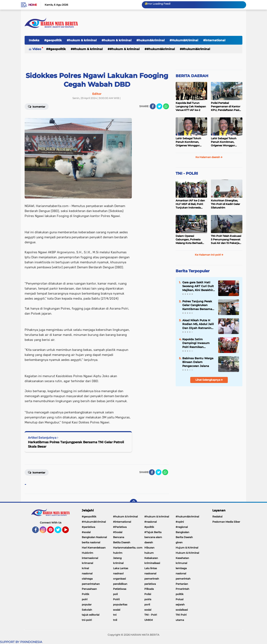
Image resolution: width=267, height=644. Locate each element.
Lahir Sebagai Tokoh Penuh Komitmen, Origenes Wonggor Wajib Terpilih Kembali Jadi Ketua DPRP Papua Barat (191, 142)
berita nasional (91, 542)
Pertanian (182, 584)
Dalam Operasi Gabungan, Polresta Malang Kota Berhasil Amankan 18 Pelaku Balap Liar (189, 240)
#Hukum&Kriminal (184, 40)
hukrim (118, 553)
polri (85, 599)
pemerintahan (91, 584)
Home (33, 5)
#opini (180, 522)
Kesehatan (182, 558)
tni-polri (87, 620)
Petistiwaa (120, 589)
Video (37, 49)
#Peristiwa (120, 527)
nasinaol (118, 573)
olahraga (87, 579)
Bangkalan (182, 532)
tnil (115, 620)
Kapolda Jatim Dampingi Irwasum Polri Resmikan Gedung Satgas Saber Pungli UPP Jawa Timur (198, 343)
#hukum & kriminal (82, 40)
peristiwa (150, 584)
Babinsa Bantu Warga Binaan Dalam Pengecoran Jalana (198, 362)
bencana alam (153, 537)
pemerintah (183, 579)
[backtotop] (133, 503)
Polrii (116, 599)
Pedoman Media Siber (226, 522)
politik (180, 594)
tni (115, 615)
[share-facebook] (153, 106)
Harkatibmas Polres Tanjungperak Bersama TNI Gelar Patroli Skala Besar (76, 444)
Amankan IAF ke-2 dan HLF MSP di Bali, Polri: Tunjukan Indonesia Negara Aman (190, 204)
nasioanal (150, 573)
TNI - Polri (151, 615)
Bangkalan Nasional (94, 537)
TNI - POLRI (187, 173)
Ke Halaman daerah (209, 157)
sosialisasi (182, 610)
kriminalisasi (152, 563)
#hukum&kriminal (151, 40)
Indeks (34, 40)
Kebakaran (151, 558)
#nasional (151, 522)
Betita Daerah (122, 542)
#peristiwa (88, 527)
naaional (87, 573)
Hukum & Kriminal (187, 553)
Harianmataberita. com (128, 548)
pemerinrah (152, 579)
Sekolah (87, 610)
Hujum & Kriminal (187, 548)
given (179, 542)
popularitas (120, 604)
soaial (117, 610)
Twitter (60, 532)
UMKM (149, 620)
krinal (85, 568)
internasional (90, 558)
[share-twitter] (159, 106)
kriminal (118, 563)
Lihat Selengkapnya (209, 380)
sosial (148, 610)
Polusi (179, 599)
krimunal (181, 563)
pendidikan (120, 584)
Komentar (37, 106)
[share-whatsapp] (166, 106)
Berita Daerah (184, 537)
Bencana (119, 537)
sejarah (180, 604)
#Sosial (118, 532)
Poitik (86, 594)
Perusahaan (89, 589)
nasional (181, 573)
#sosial (86, 532)
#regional (182, 527)
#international (214, 40)
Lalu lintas (151, 568)
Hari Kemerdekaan (94, 548)
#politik (149, 527)
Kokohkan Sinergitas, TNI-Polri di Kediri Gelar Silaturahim (225, 204)
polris (148, 599)
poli (115, 594)
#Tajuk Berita (153, 532)
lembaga (181, 568)
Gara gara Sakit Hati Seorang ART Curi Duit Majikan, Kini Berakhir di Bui (198, 286)
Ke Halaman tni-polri (209, 255)
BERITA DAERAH (192, 76)
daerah (149, 542)
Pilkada (149, 589)
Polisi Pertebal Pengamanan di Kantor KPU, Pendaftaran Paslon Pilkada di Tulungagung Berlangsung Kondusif (227, 107)
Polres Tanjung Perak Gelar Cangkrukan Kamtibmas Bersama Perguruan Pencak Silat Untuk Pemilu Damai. (197, 305)
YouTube (68, 532)
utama (180, 620)
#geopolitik (53, 40)
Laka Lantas (121, 568)
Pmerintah (182, 589)
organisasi (119, 579)
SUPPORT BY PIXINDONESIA (21, 642)
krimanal (87, 563)
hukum (149, 553)
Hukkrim (88, 553)
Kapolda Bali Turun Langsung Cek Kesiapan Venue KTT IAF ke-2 (191, 106)
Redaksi (217, 517)
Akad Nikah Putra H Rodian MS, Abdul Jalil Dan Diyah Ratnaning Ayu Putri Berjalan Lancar (198, 324)
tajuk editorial (91, 615)
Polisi (148, 594)
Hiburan (149, 548)
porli (147, 604)
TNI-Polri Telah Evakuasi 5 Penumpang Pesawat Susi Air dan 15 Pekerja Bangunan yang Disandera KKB (226, 240)
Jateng (117, 558)
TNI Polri (181, 615)
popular (87, 604)
